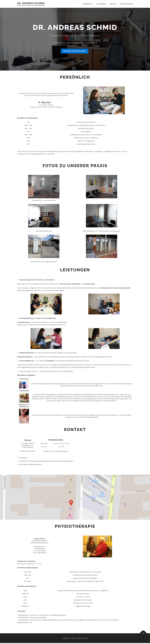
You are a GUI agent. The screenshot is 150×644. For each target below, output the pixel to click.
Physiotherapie (126, 4)
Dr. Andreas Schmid (31, 3)
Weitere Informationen (74, 52)
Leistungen (101, 4)
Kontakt (113, 4)
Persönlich (88, 4)
